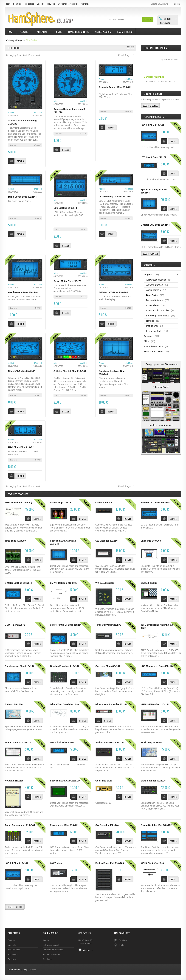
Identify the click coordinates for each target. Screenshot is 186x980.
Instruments (152, 326)
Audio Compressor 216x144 (20, 825)
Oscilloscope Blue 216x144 (23, 292)
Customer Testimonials (68, 4)
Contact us (88, 950)
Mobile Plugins (103, 32)
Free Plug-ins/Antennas (158, 316)
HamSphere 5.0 (125, 32)
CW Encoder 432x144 (107, 541)
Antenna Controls (155, 285)
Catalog (10, 40)
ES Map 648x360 (14, 704)
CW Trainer (56, 863)
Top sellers (29, 4)
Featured (17, 4)
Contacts (85, 4)
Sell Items (48, 959)
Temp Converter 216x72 (108, 625)
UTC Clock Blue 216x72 (21, 447)
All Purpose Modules (156, 280)
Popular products (154, 117)
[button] (148, 19)
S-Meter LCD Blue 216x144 (113, 292)
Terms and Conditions (53, 950)
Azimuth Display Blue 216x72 (115, 87)
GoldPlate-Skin (104, 781)
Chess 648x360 (149, 583)
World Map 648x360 (151, 742)
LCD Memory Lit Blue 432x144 (115, 197)
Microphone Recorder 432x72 (111, 704)
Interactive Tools (154, 331)
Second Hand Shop (153, 352)
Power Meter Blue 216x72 (67, 281)
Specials (41, 4)
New (8, 4)
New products (14, 950)
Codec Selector (104, 503)
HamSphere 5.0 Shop (18, 970)
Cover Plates (152, 305)
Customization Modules (158, 310)
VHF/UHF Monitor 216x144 (155, 704)
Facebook (123, 940)
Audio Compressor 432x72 (110, 742)
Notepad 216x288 (14, 781)
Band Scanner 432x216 (153, 781)
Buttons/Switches (155, 300)
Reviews (51, 4)
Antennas (42, 32)
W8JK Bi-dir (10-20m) (152, 863)
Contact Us (85, 933)
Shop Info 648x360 (151, 541)
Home (11, 32)
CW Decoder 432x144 (107, 825)
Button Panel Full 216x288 (110, 863)
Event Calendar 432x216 (18, 742)
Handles (150, 321)
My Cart (167, 19)
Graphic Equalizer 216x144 (65, 666)
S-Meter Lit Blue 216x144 (22, 371)
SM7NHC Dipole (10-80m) (64, 583)
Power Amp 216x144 (61, 503)
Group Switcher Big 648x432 (156, 825)
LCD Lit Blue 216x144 (65, 208)
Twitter (122, 945)
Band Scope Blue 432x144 (22, 197)
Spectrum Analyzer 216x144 (65, 781)
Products (18, 494)
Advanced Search (51, 945)
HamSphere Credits (78, 32)
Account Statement (52, 954)
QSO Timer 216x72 (15, 625)
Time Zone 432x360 (15, 541)
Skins (59, 32)
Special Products (153, 94)
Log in (46, 940)
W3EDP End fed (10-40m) (18, 503)
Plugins (24, 32)
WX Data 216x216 (105, 583)
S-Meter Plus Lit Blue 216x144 (70, 371)
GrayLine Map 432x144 (108, 666)
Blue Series (32, 40)
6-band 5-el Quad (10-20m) (64, 704)
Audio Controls (153, 290)
